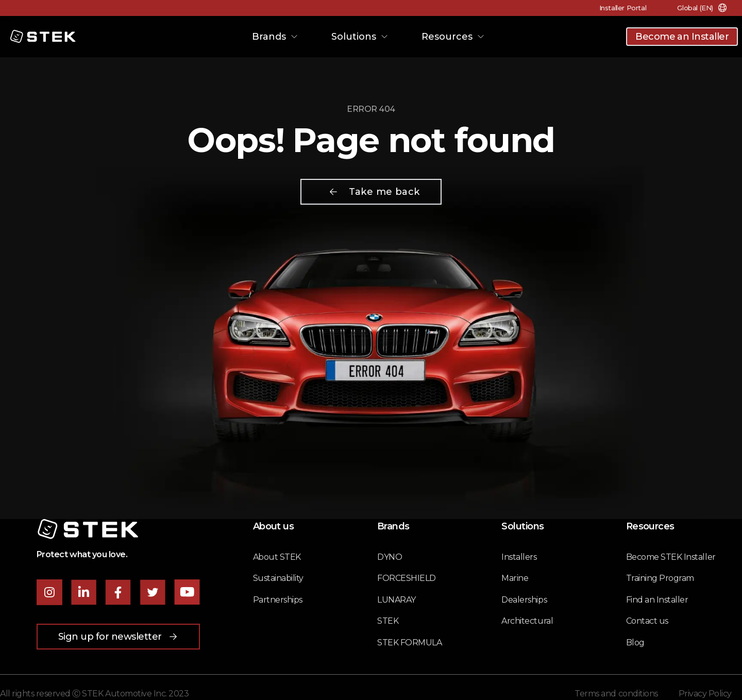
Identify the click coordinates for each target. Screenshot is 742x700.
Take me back (374, 192)
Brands (275, 37)
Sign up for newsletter (118, 637)
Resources (453, 37)
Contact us (647, 621)
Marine (515, 578)
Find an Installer (657, 600)
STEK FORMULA (409, 643)
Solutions (360, 37)
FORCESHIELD (407, 578)
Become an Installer (682, 37)
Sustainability (278, 578)
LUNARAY (397, 600)
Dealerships (524, 600)
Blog (635, 643)
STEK (388, 621)
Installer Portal (623, 8)
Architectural (527, 621)
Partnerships (278, 600)
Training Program (660, 578)
